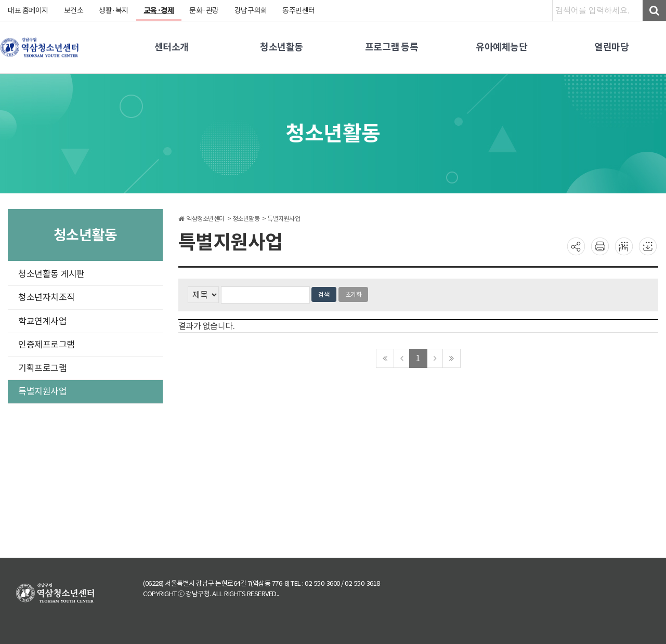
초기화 (354, 294)
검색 (324, 294)
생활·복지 (114, 10)
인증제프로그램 (47, 345)
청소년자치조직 (47, 297)
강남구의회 (251, 10)
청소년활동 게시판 (51, 274)
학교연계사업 (42, 321)
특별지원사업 (42, 391)
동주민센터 (299, 10)
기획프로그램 (42, 368)
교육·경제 (159, 10)
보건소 (74, 10)
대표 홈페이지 (28, 10)
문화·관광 (204, 10)
